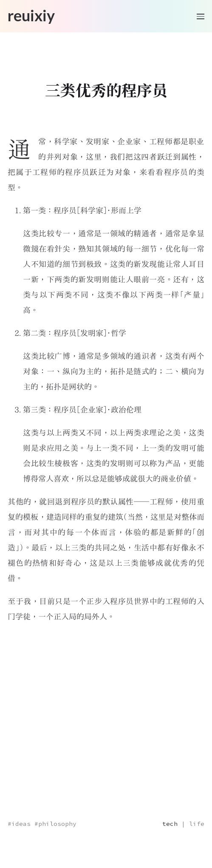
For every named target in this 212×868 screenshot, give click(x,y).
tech (170, 824)
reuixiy (31, 15)
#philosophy (55, 824)
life (197, 824)
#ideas (19, 824)
